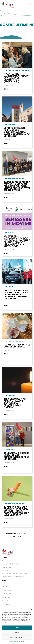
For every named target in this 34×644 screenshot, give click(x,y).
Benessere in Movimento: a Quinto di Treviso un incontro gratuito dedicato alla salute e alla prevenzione (17, 241)
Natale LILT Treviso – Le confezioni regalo (17, 346)
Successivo (17, 536)
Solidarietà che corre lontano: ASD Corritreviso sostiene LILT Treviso (16, 456)
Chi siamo (5, 586)
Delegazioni (6, 597)
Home (4, 583)
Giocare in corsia (7, 601)
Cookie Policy (13, 642)
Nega (17, 633)
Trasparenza (6, 605)
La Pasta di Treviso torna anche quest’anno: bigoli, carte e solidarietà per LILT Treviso (17, 132)
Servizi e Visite (7, 590)
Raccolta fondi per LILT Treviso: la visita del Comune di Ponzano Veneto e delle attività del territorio (17, 186)
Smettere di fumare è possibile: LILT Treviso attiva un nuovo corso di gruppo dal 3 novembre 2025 (16, 511)
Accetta (17, 628)
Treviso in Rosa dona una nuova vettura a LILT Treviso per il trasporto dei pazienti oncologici (16, 294)
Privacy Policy (20, 642)
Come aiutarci (7, 594)
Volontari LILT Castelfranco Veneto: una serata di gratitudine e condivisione (17, 78)
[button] (31, 609)
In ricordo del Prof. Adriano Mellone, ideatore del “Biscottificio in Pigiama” (15, 403)
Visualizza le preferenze (17, 638)
